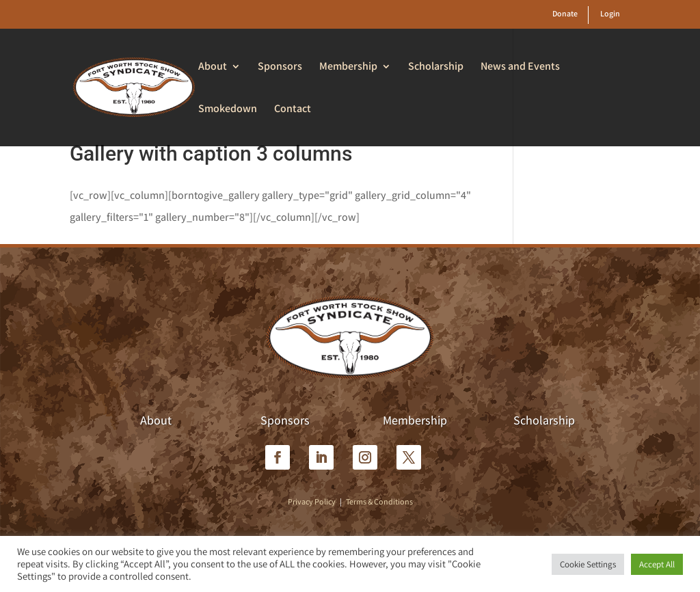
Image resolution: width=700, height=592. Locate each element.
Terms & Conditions (379, 501)
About (213, 67)
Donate (565, 13)
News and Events (520, 67)
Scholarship (436, 67)
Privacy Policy (312, 501)
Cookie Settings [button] (588, 564)
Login (610, 13)
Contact (293, 110)
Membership (348, 67)
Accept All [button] (657, 564)
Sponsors (280, 67)
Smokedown (228, 110)
